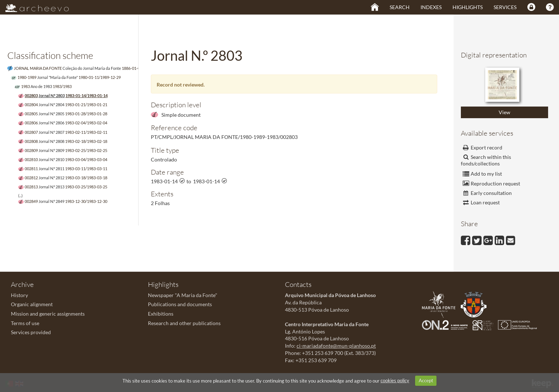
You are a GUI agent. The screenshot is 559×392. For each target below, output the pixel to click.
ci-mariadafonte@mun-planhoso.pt (336, 346)
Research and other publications (184, 323)
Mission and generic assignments (48, 314)
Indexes (431, 7)
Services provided (31, 332)
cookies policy (395, 380)
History (19, 295)
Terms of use (25, 323)
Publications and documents (180, 304)
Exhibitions (161, 314)
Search (400, 7)
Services (505, 7)
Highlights (468, 7)
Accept (426, 380)
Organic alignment (32, 304)
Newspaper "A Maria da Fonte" (183, 295)
